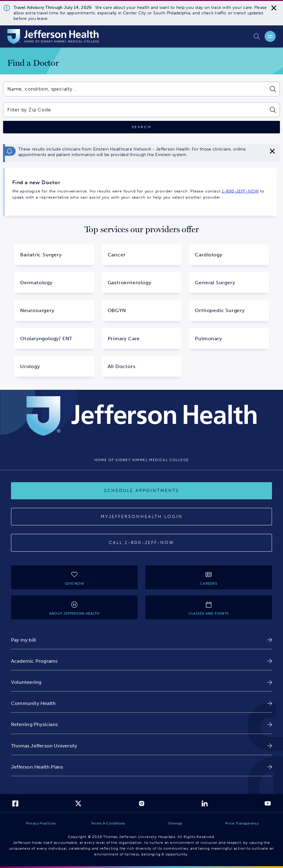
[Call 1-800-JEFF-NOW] (141, 543)
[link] (141, 640)
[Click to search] (141, 127)
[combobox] (135, 89)
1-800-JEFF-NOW (240, 191)
